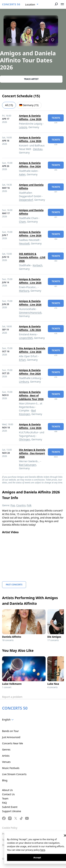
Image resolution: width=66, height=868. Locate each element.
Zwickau (38, 149)
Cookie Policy (10, 828)
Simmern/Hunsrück (30, 313)
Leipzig (23, 127)
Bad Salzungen (28, 465)
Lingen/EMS (26, 338)
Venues (6, 762)
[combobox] (32, 5)
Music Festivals (11, 768)
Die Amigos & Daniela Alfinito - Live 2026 (32, 350)
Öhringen (25, 439)
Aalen (22, 174)
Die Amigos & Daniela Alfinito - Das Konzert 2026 (32, 453)
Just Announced (11, 737)
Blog (5, 780)
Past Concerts (14, 585)
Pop (13, 505)
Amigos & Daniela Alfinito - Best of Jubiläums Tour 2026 (31, 395)
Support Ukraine (12, 811)
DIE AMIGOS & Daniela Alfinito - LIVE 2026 (32, 257)
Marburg (24, 291)
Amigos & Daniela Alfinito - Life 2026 (30, 328)
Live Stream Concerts (14, 774)
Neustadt (24, 243)
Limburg (24, 382)
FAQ (4, 803)
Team (5, 798)
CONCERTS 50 (11, 4)
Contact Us (8, 794)
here (43, 850)
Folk (29, 505)
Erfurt (22, 360)
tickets (56, 118)
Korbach (38, 265)
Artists (6, 756)
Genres (6, 750)
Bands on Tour (10, 731)
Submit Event (10, 807)
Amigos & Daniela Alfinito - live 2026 (30, 165)
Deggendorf (26, 200)
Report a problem (12, 697)
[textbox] (9, 720)
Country (21, 505)
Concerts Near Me (12, 743)
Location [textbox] (30, 4)
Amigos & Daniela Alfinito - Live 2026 (30, 117)
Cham (22, 222)
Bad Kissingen (27, 412)
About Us (7, 790)
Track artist (31, 79)
